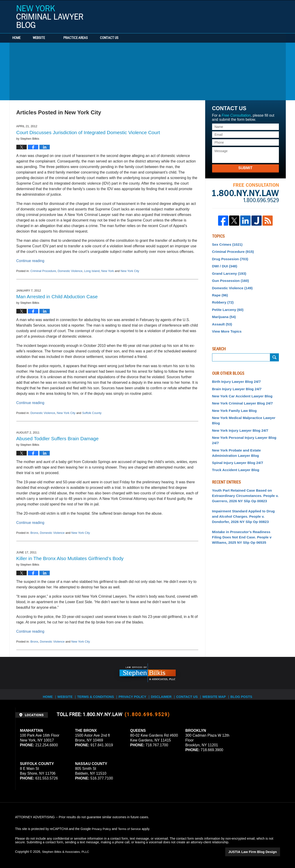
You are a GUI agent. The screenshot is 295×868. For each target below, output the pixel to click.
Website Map (216, 694)
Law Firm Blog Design (258, 852)
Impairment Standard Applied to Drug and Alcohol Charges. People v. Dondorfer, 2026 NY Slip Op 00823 (245, 492)
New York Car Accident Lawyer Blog (240, 389)
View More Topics (226, 325)
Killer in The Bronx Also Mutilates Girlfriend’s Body (70, 558)
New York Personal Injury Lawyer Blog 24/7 (245, 422)
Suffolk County (92, 413)
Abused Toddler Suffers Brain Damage (58, 438)
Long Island (92, 271)
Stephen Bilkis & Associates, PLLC (67, 852)
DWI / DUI (224, 264)
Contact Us (128, 38)
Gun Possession (229, 278)
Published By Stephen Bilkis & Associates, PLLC (251, 16)
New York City (130, 271)
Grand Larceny (228, 271)
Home (23, 38)
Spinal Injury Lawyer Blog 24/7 (235, 441)
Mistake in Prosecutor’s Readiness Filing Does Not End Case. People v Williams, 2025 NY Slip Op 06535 (243, 511)
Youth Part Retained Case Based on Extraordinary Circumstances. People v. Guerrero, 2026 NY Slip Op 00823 (242, 472)
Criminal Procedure (43, 271)
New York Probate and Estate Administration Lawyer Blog (234, 432)
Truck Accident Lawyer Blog (234, 448)
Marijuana (223, 312)
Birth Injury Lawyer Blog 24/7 (234, 375)
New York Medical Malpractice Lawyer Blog (245, 409)
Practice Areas (88, 38)
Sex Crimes (226, 244)
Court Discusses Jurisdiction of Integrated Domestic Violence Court (88, 132)
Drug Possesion (229, 257)
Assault (221, 319)
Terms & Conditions (97, 694)
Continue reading (30, 261)
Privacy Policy (133, 694)
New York (108, 271)
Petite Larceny (226, 305)
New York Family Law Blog (232, 402)
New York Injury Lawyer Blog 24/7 (238, 416)
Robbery (222, 298)
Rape (219, 291)
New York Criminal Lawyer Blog (50, 17)
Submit (245, 168)
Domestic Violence (70, 271)
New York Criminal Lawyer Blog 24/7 (240, 396)
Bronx (34, 533)
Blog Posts (244, 694)
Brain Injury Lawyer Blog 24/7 (235, 382)
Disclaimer (162, 694)
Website (51, 38)
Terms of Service (131, 829)
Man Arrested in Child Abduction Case (57, 297)
